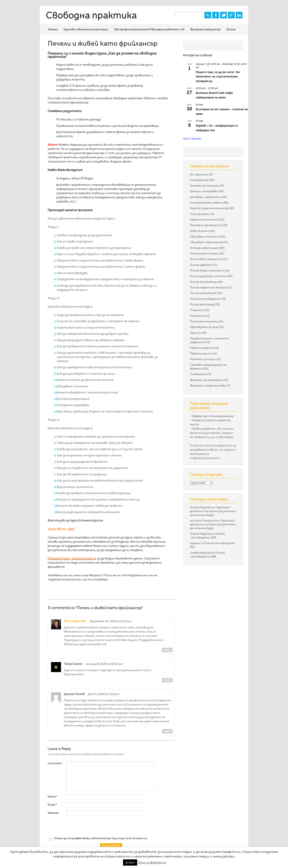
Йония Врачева (75, 621)
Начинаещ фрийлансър (205, 225)
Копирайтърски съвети (206, 203)
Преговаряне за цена (204, 327)
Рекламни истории (203, 359)
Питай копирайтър (203, 282)
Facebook (216, 15)
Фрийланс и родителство (208, 385)
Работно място (201, 354)
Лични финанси (200, 214)
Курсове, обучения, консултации (86, 29)
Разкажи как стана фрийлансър (213, 416)
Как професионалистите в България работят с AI (149, 29)
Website (53, 813)
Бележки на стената (204, 186)
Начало (53, 29)
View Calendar (192, 139)
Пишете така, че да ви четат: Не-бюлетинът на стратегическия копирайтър (218, 77)
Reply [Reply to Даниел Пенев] (167, 731)
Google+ (231, 15)
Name (53, 796)
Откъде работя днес (204, 248)
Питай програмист (203, 293)
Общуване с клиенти (204, 236)
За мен (231, 29)
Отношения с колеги (204, 253)
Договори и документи (205, 197)
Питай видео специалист (207, 270)
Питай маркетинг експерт (209, 287)
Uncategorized (199, 180)
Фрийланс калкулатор (205, 29)
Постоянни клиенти (204, 321)
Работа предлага (202, 348)
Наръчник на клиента (204, 219)
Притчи (195, 333)
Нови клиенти (200, 231)
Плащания (197, 310)
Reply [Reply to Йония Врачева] (167, 650)
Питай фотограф (202, 304)
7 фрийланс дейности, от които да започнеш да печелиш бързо (213, 511)
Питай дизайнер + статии (208, 276)
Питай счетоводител (205, 299)
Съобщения (198, 374)
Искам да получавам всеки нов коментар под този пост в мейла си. (98, 839)
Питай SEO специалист (206, 259)
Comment (55, 763)
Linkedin (239, 15)
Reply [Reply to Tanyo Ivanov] (167, 680)
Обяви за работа (203, 429)
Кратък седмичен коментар (209, 208)
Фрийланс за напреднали (206, 380)
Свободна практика (91, 15)
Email (53, 805)
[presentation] (78, 826)
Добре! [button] (130, 862)
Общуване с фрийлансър (206, 242)
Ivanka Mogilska (200, 507)
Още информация (152, 862)
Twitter (223, 15)
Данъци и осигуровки (204, 191)
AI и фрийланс (199, 174)
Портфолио (198, 316)
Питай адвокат (201, 265)
